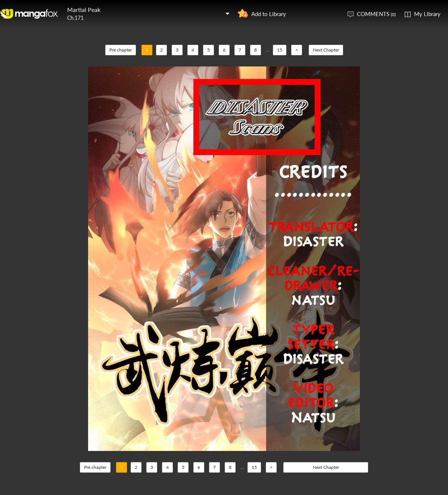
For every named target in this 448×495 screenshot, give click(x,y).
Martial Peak (84, 10)
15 (280, 50)
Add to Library (269, 14)
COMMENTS (376, 14)
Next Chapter (326, 50)
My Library (427, 14)
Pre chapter (121, 50)
